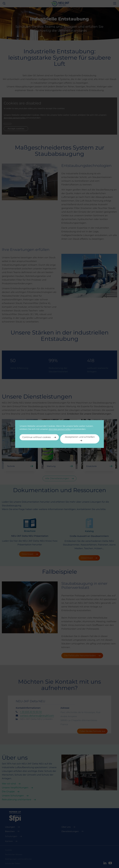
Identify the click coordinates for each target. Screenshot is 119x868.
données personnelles (60, 429)
